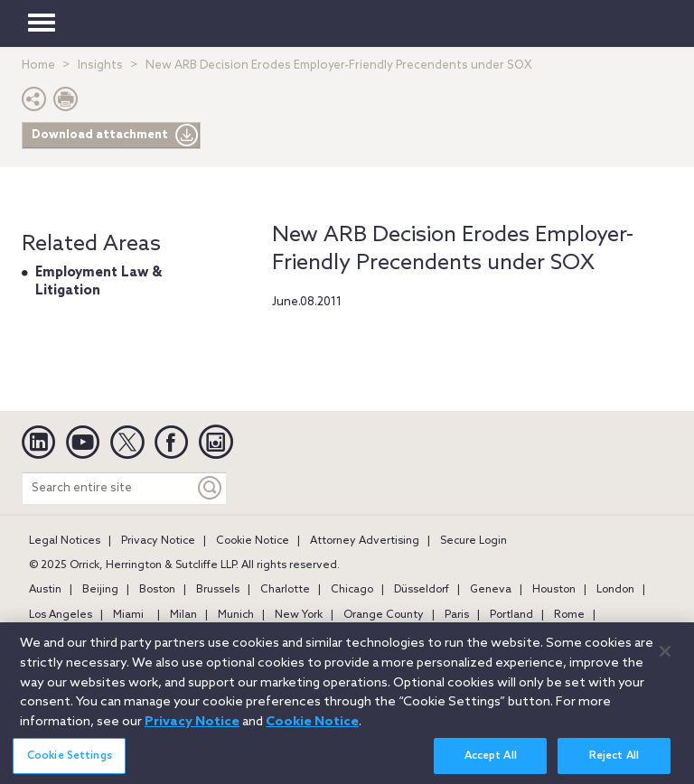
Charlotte (285, 590)
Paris (457, 615)
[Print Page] (66, 103)
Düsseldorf (422, 590)
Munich (236, 615)
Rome (569, 615)
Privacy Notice (158, 541)
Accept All (491, 764)
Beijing (100, 590)
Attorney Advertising (365, 541)
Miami (128, 615)
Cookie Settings (70, 764)
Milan (183, 615)
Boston (157, 590)
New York (299, 615)
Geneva (491, 590)
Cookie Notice (253, 541)
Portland (511, 615)
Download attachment (115, 135)
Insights (100, 65)
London (615, 590)
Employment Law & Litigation (98, 282)
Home (38, 65)
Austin (45, 590)
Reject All (614, 764)
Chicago (352, 590)
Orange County (384, 615)
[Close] (665, 658)
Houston (554, 590)
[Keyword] (211, 488)
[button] (34, 103)
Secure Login (474, 541)
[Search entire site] (108, 488)
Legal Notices (65, 541)
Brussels (218, 590)
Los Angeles (61, 615)
